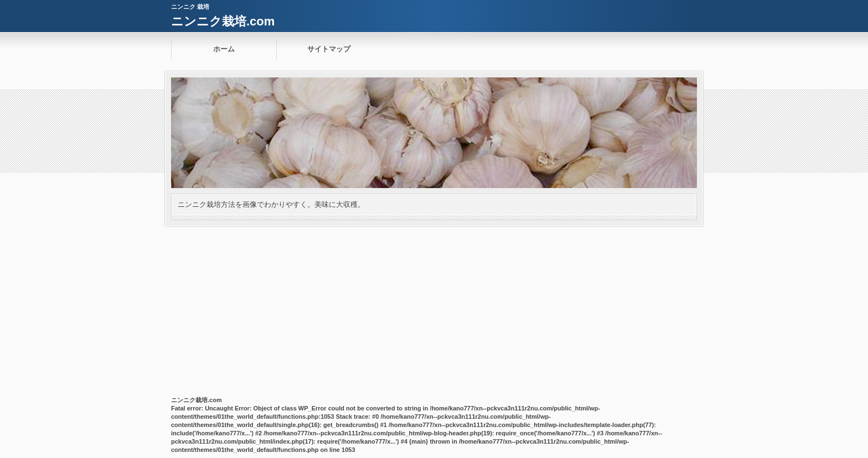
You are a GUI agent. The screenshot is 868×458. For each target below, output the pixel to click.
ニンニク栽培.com (223, 21)
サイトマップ (329, 49)
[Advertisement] (434, 309)
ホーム (224, 49)
